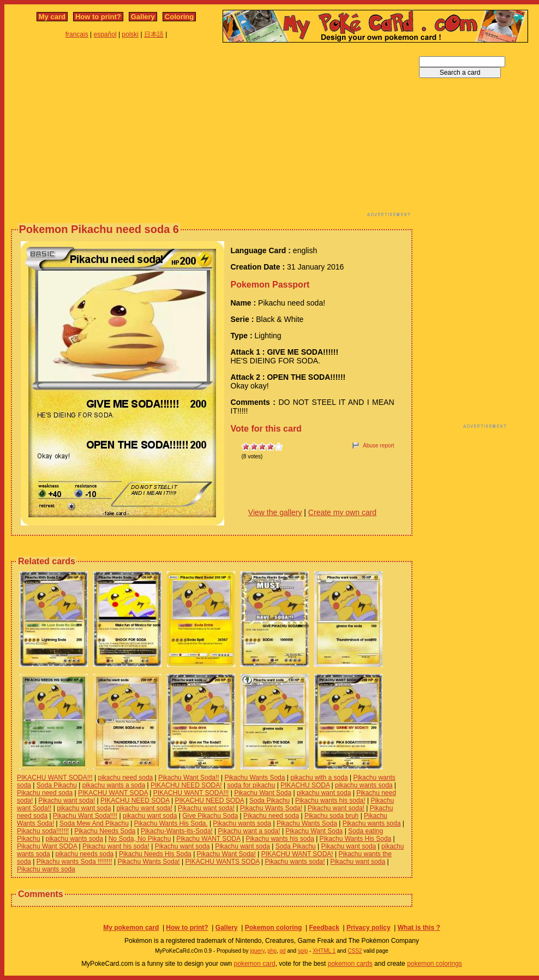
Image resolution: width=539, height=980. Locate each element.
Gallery (143, 17)
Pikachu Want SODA (47, 846)
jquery (257, 951)
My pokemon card (131, 928)
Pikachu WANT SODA (208, 839)
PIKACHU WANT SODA (113, 793)
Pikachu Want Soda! (226, 854)
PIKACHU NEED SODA (135, 800)
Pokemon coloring (274, 928)
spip (303, 951)
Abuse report (378, 446)
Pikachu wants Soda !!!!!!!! (74, 862)
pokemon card (255, 964)
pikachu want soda (324, 793)
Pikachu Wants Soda (254, 778)
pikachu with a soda (319, 778)
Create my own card (342, 512)
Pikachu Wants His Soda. (171, 823)
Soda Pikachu (57, 785)
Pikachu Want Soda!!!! (85, 816)
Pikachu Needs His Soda (155, 854)
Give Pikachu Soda (210, 816)
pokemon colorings (435, 964)
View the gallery (275, 512)
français (77, 34)
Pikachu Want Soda (263, 793)
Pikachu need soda (45, 793)
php (272, 951)
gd (283, 951)
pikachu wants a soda (114, 785)
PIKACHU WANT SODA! (297, 854)
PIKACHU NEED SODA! (186, 785)
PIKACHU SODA (305, 785)
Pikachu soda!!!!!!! (43, 831)
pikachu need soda (125, 778)
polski (130, 34)
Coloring (179, 17)
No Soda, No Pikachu (140, 839)
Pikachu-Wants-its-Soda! (177, 831)
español (105, 34)
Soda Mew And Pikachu (94, 823)
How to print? (98, 17)
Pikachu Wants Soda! (271, 808)
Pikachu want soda (182, 846)
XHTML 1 (324, 951)
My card (52, 17)
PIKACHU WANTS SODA (222, 862)
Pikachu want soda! (67, 800)
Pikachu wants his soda (280, 839)
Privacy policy (369, 928)
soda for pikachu (251, 785)
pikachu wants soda (364, 785)
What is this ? (419, 928)
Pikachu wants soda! (295, 862)
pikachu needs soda (85, 854)
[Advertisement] (170, 133)
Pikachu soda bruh (331, 816)
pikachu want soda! (144, 808)
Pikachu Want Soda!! (189, 778)
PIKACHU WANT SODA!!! (55, 778)
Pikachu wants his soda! (330, 800)
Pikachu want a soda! (249, 831)
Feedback (324, 928)
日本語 (154, 34)
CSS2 (355, 951)
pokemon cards (350, 964)
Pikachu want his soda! (116, 846)
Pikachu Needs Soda (105, 831)
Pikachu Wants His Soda (356, 839)
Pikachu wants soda (242, 823)
